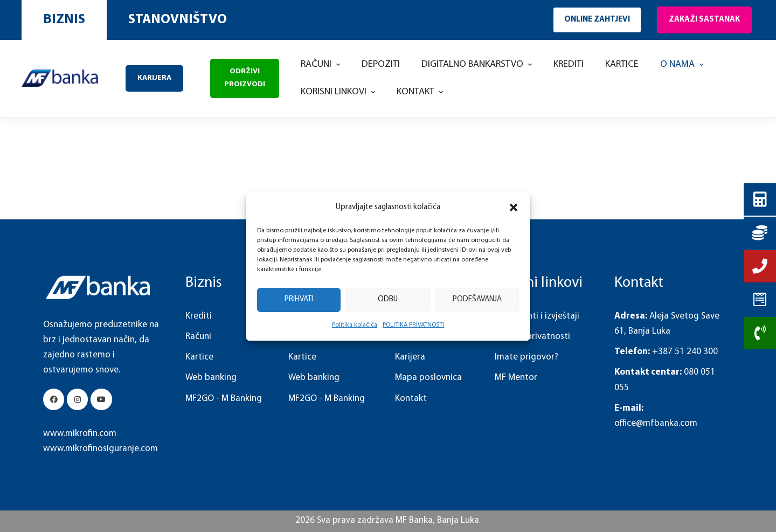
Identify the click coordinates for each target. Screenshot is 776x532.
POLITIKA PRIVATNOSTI (413, 325)
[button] (514, 207)
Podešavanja (477, 299)
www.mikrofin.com (80, 434)
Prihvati (299, 299)
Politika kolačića (355, 325)
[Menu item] (320, 65)
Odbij (388, 299)
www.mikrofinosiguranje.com (101, 449)
